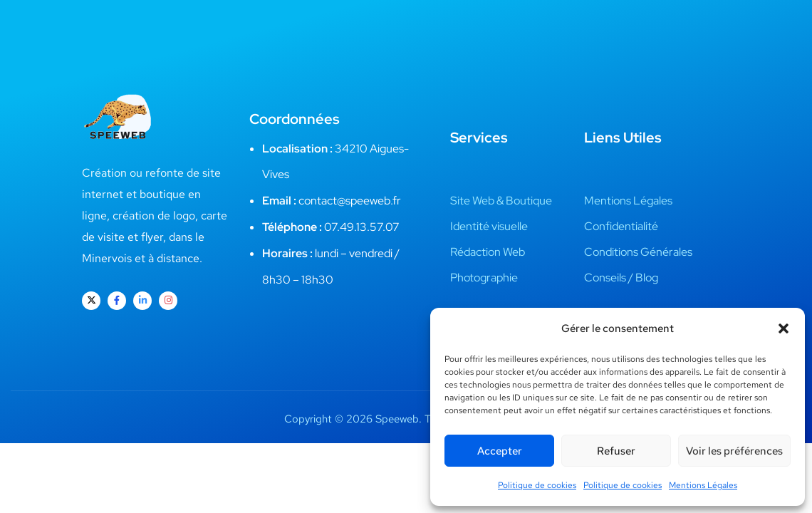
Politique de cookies (537, 485)
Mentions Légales (703, 485)
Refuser (616, 451)
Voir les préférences (734, 451)
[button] (784, 328)
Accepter (500, 451)
